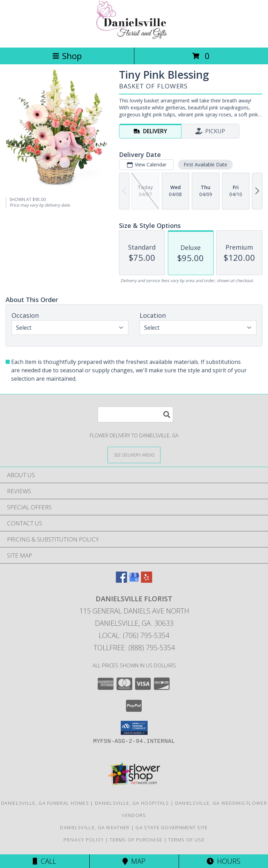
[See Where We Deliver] (134, 455)
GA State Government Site (172, 827)
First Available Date (205, 164)
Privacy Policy (84, 840)
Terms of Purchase (136, 840)
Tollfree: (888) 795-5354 (134, 648)
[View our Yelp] (147, 580)
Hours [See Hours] (224, 861)
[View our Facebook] (121, 580)
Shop (67, 56)
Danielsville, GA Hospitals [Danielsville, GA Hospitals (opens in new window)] (132, 803)
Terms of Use (186, 840)
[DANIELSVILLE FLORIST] (134, 37)
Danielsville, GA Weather (95, 827)
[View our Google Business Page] (134, 580)
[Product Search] (135, 414)
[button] (134, 728)
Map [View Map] (134, 861)
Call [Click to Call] (44, 861)
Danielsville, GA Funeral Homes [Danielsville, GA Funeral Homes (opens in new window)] (45, 803)
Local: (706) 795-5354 (134, 635)
